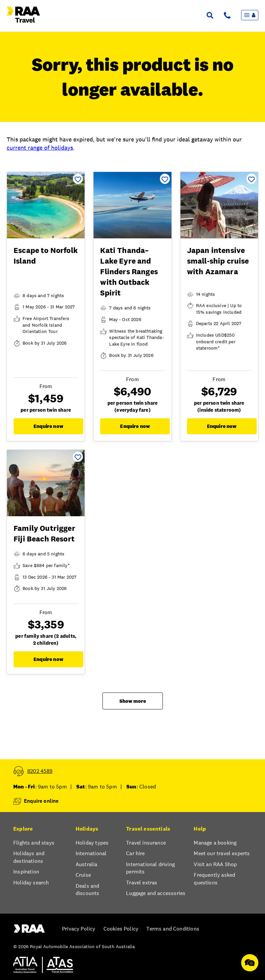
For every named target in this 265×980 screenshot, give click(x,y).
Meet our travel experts (222, 853)
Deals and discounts (88, 890)
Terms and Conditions (173, 929)
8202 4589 (40, 771)
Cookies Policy (121, 929)
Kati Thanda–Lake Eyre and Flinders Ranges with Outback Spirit (129, 272)
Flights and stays (34, 843)
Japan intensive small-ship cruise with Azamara (218, 261)
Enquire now (48, 426)
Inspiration (26, 872)
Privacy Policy (79, 929)
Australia (87, 864)
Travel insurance (146, 843)
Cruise (83, 875)
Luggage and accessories (156, 893)
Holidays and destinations (29, 857)
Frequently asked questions (214, 879)
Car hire (135, 853)
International (91, 853)
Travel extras (142, 883)
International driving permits (150, 868)
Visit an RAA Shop (215, 864)
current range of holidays (40, 148)
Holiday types (92, 843)
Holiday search (31, 883)
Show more (133, 701)
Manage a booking (215, 843)
